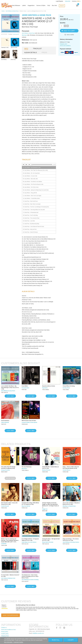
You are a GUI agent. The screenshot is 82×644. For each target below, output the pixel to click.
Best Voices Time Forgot (30, 27)
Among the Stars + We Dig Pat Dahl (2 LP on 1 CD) (51, 540)
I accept (71, 640)
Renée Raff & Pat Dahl (48, 542)
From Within (25, 386)
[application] (39, 164)
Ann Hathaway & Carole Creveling (30, 580)
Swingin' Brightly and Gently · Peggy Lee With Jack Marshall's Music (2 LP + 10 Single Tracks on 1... (51, 505)
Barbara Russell (46, 470)
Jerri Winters (25, 33)
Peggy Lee (45, 509)
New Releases (18, 6)
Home (3, 11)
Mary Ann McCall (26, 506)
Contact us (4, 627)
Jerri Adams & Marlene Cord (8, 578)
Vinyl (50, 6)
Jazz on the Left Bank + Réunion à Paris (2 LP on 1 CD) (71, 504)
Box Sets (56, 6)
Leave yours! (16, 34)
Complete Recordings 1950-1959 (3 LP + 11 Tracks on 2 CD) (30, 504)
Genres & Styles (43, 6)
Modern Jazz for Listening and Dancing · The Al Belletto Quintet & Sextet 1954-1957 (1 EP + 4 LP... (10, 540)
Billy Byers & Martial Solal (69, 506)
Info (26, 49)
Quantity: (63, 23)
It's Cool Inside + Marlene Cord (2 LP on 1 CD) (10, 576)
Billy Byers (24, 35)
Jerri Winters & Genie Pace (12, 11)
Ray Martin (45, 388)
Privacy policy (5, 632)
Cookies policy (5, 634)
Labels (26, 6)
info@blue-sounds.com (38, 633)
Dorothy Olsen (66, 388)
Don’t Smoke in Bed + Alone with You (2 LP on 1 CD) (9, 504)
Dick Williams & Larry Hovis (8, 391)
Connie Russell (5, 506)
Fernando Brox (25, 388)
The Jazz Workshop (27, 467)
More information (8, 642)
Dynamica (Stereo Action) (49, 386)
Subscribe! (68, 1)
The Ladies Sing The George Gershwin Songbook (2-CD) (8, 468)
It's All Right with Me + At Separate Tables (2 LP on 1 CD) (30, 540)
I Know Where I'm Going (69, 386)
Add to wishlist (70, 35)
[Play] (26, 165)
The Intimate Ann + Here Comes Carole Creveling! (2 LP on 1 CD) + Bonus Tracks (30, 576)
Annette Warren (67, 470)
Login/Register (60, 1)
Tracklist (37, 49)
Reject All (56, 640)
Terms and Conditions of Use (8, 630)
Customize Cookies (18, 642)
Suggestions (33, 6)
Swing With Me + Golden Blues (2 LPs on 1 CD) (50, 468)
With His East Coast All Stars (29, 421)
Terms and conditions (65, 46)
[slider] (42, 165)
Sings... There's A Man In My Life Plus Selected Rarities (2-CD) (71, 468)
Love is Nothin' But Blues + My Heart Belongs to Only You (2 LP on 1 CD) (10, 387)
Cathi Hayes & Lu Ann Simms (29, 542)
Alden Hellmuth (5, 422)
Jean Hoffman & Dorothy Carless (71, 542)
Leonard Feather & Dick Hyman (29, 422)
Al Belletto (4, 544)
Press (44, 52)
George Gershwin (6, 470)
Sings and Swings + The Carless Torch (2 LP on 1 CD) (71, 540)
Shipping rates (64, 44)
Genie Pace (32, 33)
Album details (31, 52)
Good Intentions (5, 421)
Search (63, 6)
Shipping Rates (5, 636)
